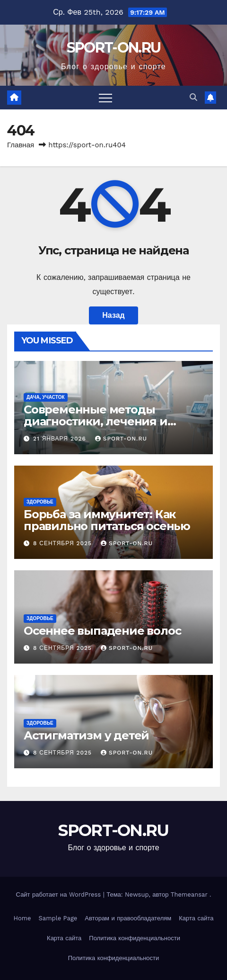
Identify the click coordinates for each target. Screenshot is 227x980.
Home (22, 918)
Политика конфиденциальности (135, 938)
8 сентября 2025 (64, 543)
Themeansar (189, 895)
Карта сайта (196, 918)
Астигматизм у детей (86, 735)
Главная (21, 145)
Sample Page (58, 918)
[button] (193, 97)
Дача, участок (46, 397)
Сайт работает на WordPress (60, 895)
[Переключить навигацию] (105, 98)
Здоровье (40, 502)
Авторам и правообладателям (128, 918)
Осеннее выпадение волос (102, 631)
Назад (113, 315)
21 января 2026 (61, 439)
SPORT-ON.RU (113, 48)
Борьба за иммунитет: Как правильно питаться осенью (107, 520)
